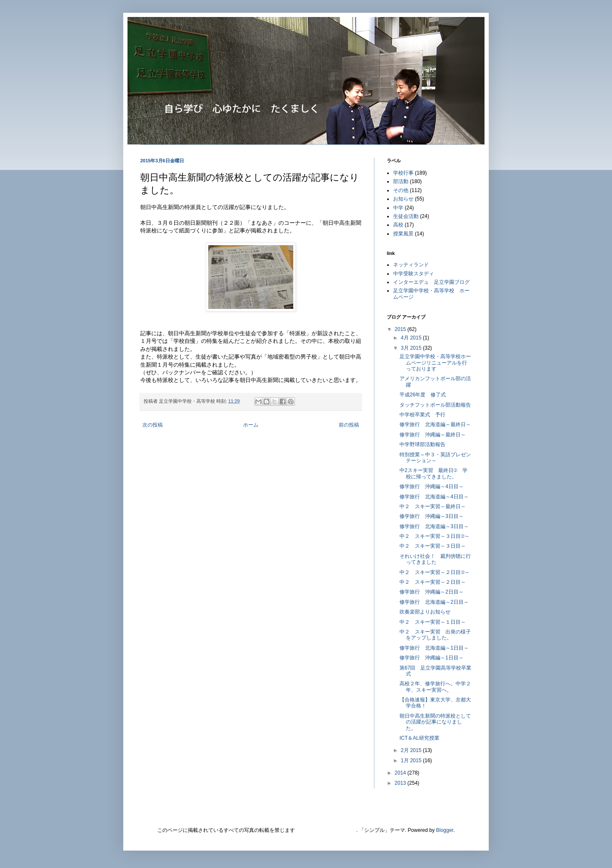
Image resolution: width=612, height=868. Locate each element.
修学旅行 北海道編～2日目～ (434, 602)
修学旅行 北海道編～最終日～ (435, 424)
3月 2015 (412, 348)
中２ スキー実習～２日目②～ (435, 572)
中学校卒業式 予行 (422, 415)
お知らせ (403, 199)
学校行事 (403, 173)
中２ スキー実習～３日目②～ (435, 536)
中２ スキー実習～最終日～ (433, 506)
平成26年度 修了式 (423, 395)
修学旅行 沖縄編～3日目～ (432, 516)
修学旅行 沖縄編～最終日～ (433, 435)
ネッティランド (411, 265)
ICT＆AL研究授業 (419, 738)
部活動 (401, 181)
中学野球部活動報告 (422, 444)
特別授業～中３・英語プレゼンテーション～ (435, 458)
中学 (398, 208)
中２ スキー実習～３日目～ (433, 546)
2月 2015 (412, 750)
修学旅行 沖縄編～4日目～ (432, 486)
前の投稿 (349, 425)
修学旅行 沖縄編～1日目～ (432, 658)
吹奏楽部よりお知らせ (425, 612)
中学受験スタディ (414, 274)
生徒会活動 (406, 216)
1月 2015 (412, 761)
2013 (401, 783)
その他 (401, 190)
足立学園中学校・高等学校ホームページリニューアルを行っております (435, 363)
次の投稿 (153, 425)
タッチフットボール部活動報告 (435, 405)
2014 (401, 773)
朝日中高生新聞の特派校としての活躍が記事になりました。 (435, 722)
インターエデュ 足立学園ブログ (431, 282)
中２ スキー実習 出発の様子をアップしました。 (435, 635)
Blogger (445, 830)
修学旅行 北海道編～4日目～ (434, 497)
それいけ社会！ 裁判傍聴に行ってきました (435, 559)
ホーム (251, 425)
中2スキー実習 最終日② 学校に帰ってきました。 (433, 473)
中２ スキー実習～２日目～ (433, 582)
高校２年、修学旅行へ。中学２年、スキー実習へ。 (435, 687)
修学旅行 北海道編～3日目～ (434, 526)
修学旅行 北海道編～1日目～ (434, 648)
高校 (398, 225)
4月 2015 (412, 338)
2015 (401, 329)
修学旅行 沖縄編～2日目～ (432, 592)
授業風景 (403, 234)
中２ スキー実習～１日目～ (433, 622)
